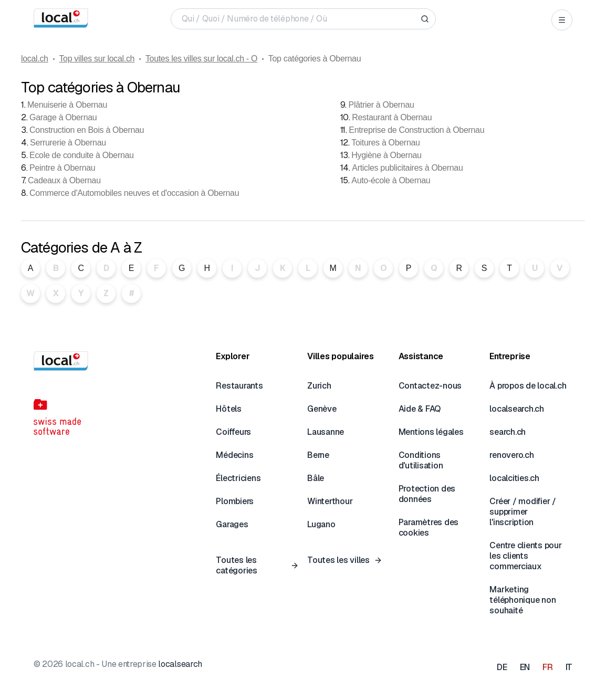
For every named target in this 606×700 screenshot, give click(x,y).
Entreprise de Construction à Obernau (416, 130)
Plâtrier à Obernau (382, 105)
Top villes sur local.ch (97, 59)
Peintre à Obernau (62, 168)
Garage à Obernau (63, 117)
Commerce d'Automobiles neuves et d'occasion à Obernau (134, 193)
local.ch (35, 59)
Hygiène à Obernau (386, 155)
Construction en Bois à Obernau (87, 130)
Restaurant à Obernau (392, 117)
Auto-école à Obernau (391, 180)
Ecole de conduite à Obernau (82, 155)
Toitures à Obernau (385, 143)
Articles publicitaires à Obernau (407, 168)
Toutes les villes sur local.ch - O (201, 59)
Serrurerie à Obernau (68, 143)
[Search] (425, 19)
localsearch (180, 664)
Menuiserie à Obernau (67, 105)
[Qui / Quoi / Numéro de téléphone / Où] (299, 19)
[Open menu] (562, 20)
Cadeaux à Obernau (64, 180)
